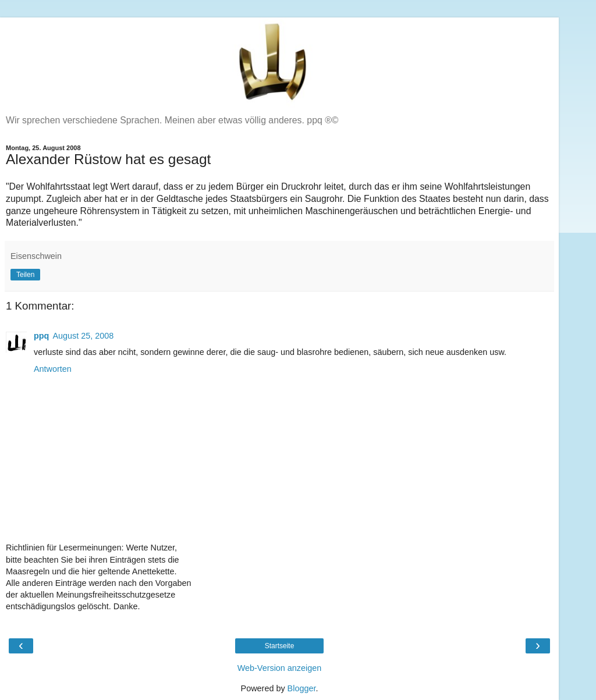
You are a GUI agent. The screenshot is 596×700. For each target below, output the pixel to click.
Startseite (280, 646)
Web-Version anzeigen (280, 668)
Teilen (25, 275)
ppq (41, 336)
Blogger (302, 688)
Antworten (53, 369)
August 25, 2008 (83, 336)
